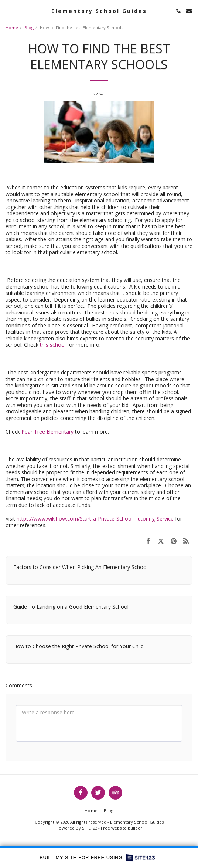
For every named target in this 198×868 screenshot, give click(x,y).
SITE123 (90, 828)
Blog (29, 28)
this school (53, 345)
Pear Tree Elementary (47, 432)
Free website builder (122, 828)
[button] (8, 11)
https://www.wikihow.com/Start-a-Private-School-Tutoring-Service (95, 519)
